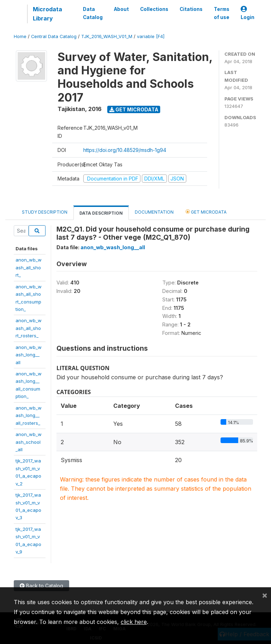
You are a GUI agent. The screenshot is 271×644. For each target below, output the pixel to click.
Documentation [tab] (154, 212)
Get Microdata (134, 109)
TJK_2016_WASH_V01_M (107, 36)
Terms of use (222, 13)
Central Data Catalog (54, 36)
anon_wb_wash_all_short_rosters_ (29, 328)
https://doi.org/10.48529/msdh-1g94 (125, 150)
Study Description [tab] (45, 212)
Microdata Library (47, 14)
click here (134, 622)
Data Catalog (93, 13)
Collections (154, 9)
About (121, 9)
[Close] (265, 595)
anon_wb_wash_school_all (29, 442)
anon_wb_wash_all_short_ (29, 267)
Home (20, 36)
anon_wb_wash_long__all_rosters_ (29, 415)
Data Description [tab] (101, 213)
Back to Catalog (41, 586)
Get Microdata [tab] (206, 212)
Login (248, 13)
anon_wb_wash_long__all (29, 355)
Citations (191, 9)
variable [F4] (151, 36)
